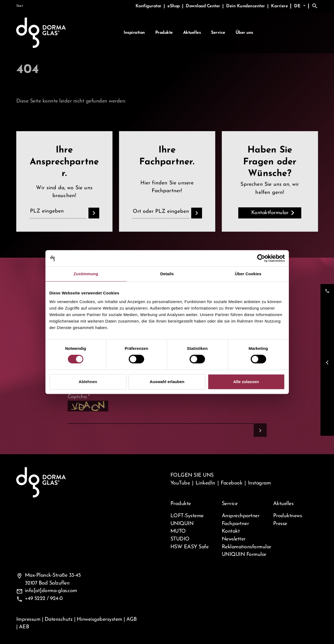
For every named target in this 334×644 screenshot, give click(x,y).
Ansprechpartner (241, 516)
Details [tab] (167, 274)
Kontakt (231, 531)
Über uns (244, 33)
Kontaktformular (270, 213)
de (298, 6)
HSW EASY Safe (190, 547)
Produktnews (288, 516)
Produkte (164, 33)
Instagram (259, 483)
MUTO (178, 531)
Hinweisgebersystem (100, 619)
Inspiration (134, 33)
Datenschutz (59, 619)
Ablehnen (88, 382)
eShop (174, 6)
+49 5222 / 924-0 (44, 599)
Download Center (204, 6)
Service (218, 33)
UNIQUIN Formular (244, 555)
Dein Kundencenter (246, 6)
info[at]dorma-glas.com (51, 591)
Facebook (232, 483)
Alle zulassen (246, 382)
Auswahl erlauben (167, 382)
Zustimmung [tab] (86, 274)
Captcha (79, 411)
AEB (24, 627)
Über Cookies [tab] (248, 274)
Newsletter (234, 539)
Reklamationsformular (244, 547)
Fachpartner (235, 524)
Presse (280, 524)
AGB (132, 619)
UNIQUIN (182, 524)
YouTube (180, 483)
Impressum (28, 619)
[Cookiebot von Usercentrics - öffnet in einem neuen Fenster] (261, 258)
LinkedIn (205, 483)
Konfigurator (149, 6)
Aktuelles (192, 33)
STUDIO (180, 539)
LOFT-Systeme (187, 516)
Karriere (279, 6)
